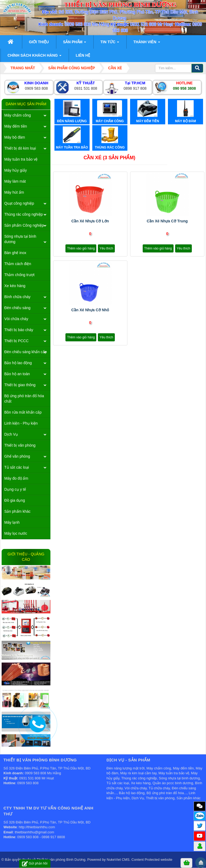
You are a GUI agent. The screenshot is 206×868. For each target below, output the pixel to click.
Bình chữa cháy (17, 297)
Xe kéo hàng (15, 286)
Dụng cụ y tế (15, 489)
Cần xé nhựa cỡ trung (167, 221)
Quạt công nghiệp (19, 203)
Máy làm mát (15, 181)
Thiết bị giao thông (20, 385)
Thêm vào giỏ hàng (81, 248)
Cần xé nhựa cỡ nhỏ (90, 310)
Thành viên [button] (147, 44)
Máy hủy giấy (16, 170)
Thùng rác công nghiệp (23, 214)
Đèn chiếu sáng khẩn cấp (26, 352)
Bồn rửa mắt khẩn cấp (23, 412)
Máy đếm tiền (16, 126)
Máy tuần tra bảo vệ (21, 159)
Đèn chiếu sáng (17, 308)
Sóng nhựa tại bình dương (20, 239)
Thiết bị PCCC (16, 341)
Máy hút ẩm (14, 192)
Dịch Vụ (11, 434)
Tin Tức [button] (110, 44)
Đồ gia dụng (15, 500)
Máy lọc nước (16, 533)
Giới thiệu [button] (39, 42)
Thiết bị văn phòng (20, 445)
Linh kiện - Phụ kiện (21, 423)
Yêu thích (106, 248)
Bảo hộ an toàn (17, 374)
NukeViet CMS (118, 860)
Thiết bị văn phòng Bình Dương (61, 860)
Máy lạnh (12, 522)
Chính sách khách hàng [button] (34, 57)
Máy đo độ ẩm (16, 478)
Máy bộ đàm (15, 137)
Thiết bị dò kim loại (20, 148)
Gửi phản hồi (35, 864)
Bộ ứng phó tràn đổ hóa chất (24, 399)
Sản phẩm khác (17, 511)
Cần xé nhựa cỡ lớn (90, 221)
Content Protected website (152, 860)
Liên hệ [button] (83, 55)
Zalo (200, 815)
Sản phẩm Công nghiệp (24, 225)
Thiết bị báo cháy (19, 330)
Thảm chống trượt (19, 275)
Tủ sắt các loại (17, 467)
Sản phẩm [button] (75, 44)
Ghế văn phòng (17, 456)
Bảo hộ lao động (18, 363)
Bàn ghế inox (15, 253)
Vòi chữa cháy (16, 319)
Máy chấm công (18, 115)
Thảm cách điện (18, 264)
